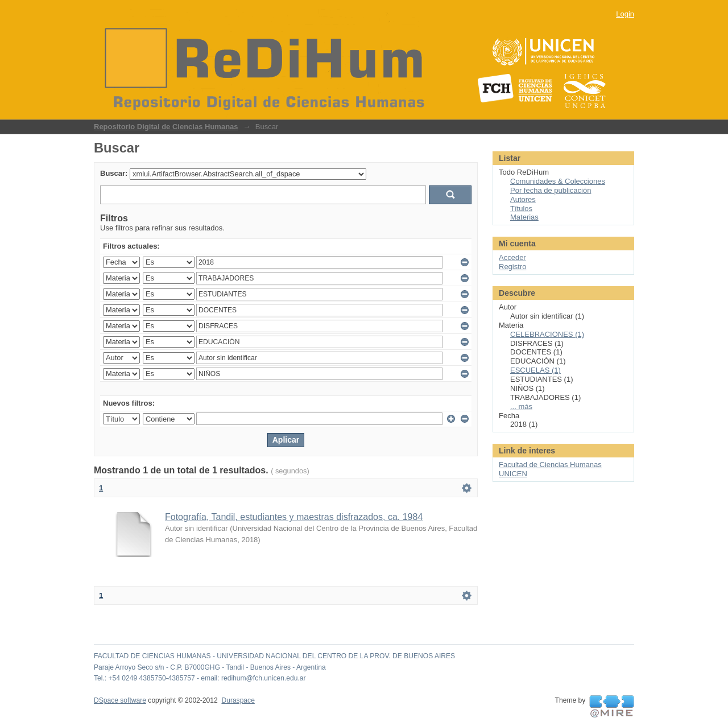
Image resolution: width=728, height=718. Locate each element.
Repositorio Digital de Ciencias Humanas (166, 127)
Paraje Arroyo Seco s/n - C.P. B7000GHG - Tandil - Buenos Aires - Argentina (210, 667)
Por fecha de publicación (551, 190)
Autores (523, 199)
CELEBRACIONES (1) (547, 334)
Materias (524, 217)
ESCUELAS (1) (535, 370)
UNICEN (513, 474)
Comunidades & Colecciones (558, 181)
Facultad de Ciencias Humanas (550, 465)
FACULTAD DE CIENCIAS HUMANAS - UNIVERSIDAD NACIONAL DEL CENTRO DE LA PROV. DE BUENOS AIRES (274, 656)
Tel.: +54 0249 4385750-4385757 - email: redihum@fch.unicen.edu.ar (200, 678)
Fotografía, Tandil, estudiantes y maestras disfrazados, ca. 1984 (294, 517)
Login (625, 14)
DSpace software (120, 700)
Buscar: (114, 173)
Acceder (512, 257)
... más (521, 407)
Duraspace (238, 700)
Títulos (521, 209)
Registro (512, 267)
